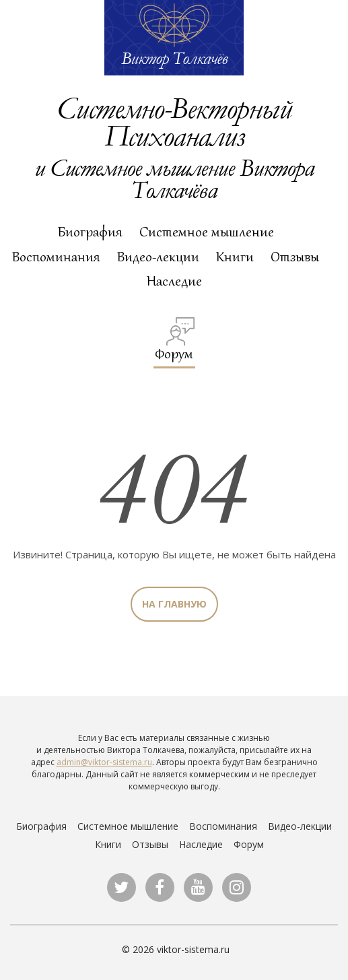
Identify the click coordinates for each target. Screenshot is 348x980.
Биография (90, 232)
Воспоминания (56, 257)
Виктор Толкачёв (174, 58)
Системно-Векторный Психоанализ (174, 121)
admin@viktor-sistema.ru (104, 762)
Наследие (174, 281)
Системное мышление (207, 232)
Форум (175, 340)
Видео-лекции (158, 257)
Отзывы (295, 257)
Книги (235, 257)
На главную (174, 604)
